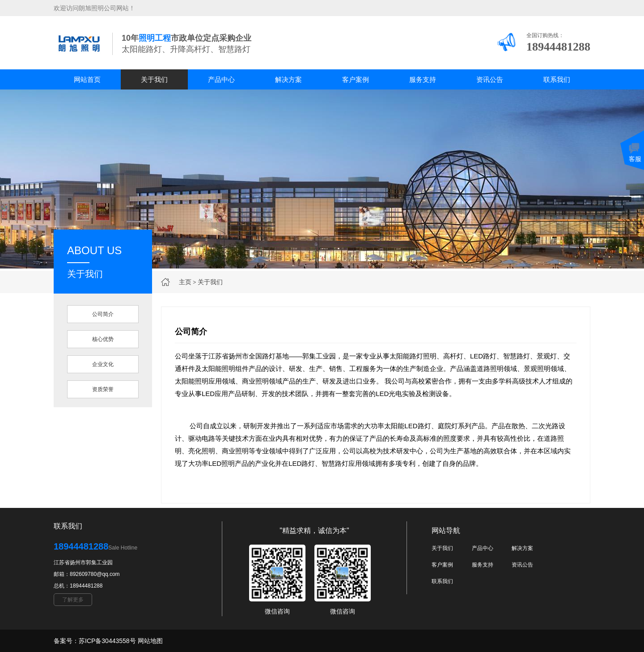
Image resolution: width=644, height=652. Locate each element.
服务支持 (423, 79)
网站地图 (150, 641)
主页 (185, 282)
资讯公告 (490, 79)
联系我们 (557, 79)
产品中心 (221, 79)
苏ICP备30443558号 (107, 641)
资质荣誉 (103, 389)
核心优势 (103, 339)
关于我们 (154, 79)
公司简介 (103, 314)
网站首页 (87, 79)
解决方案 (288, 79)
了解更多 (73, 600)
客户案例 (356, 79)
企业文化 (103, 364)
